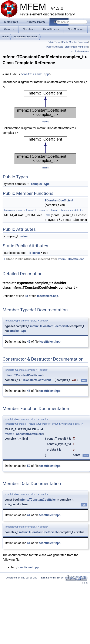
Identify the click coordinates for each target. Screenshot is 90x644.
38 (26, 296)
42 (29, 342)
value (24, 236)
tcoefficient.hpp (35, 74)
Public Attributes (55, 47)
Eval (47, 215)
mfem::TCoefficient (71, 259)
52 (29, 466)
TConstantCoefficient (26, 37)
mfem (5, 37)
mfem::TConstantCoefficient (49, 326)
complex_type (40, 184)
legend (45, 122)
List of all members (79, 51)
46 (29, 391)
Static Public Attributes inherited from (44, 259)
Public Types (54, 42)
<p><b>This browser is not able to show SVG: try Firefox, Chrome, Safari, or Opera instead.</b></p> (45, 104)
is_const (34, 253)
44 (29, 543)
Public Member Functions (75, 42)
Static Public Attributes (76, 47)
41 (29, 515)
